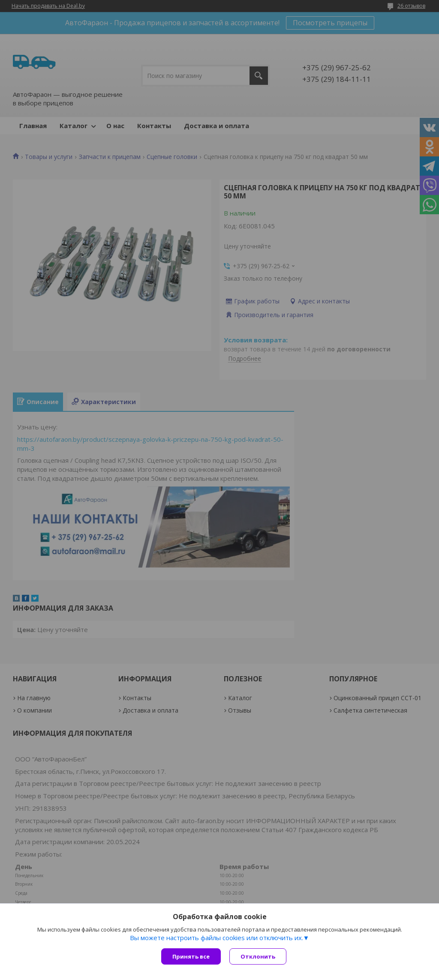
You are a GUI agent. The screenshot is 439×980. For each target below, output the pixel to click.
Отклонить (258, 956)
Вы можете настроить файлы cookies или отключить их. (216, 938)
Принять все (191, 956)
